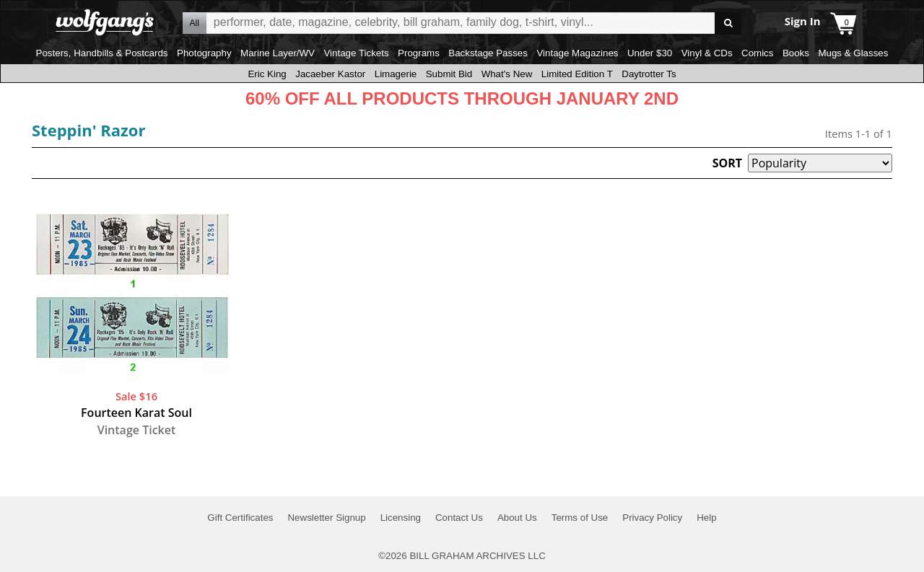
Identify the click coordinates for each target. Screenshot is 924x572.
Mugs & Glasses (853, 53)
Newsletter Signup (326, 518)
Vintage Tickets (356, 53)
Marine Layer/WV (278, 53)
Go (728, 23)
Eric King (267, 74)
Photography (204, 53)
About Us (517, 518)
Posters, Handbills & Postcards (102, 53)
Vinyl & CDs (707, 53)
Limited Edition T (577, 74)
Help (706, 518)
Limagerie (396, 74)
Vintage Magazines (577, 53)
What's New (507, 74)
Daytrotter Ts (649, 74)
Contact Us (459, 518)
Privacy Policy (652, 518)
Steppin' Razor (88, 130)
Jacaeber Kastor (330, 74)
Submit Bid (449, 74)
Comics (757, 53)
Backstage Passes (488, 53)
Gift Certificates (240, 518)
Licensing (401, 518)
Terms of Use (580, 518)
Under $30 (650, 53)
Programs (419, 53)
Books (796, 53)
